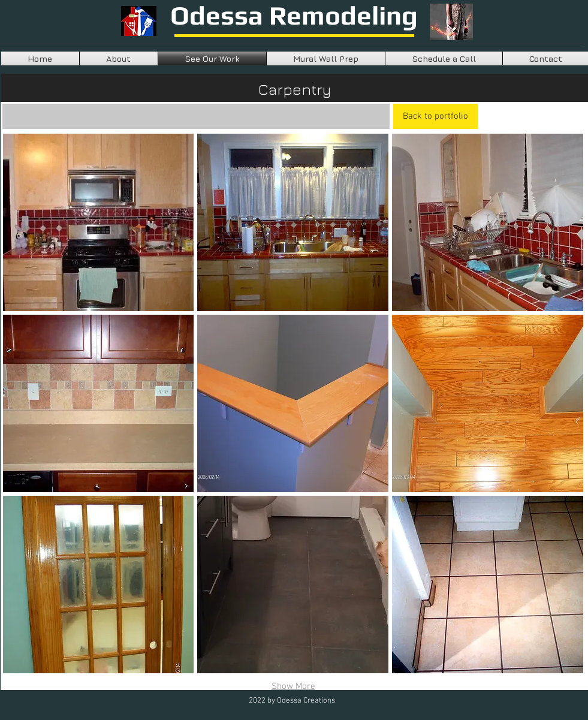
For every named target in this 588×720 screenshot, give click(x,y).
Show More (293, 686)
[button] (99, 222)
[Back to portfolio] (435, 116)
